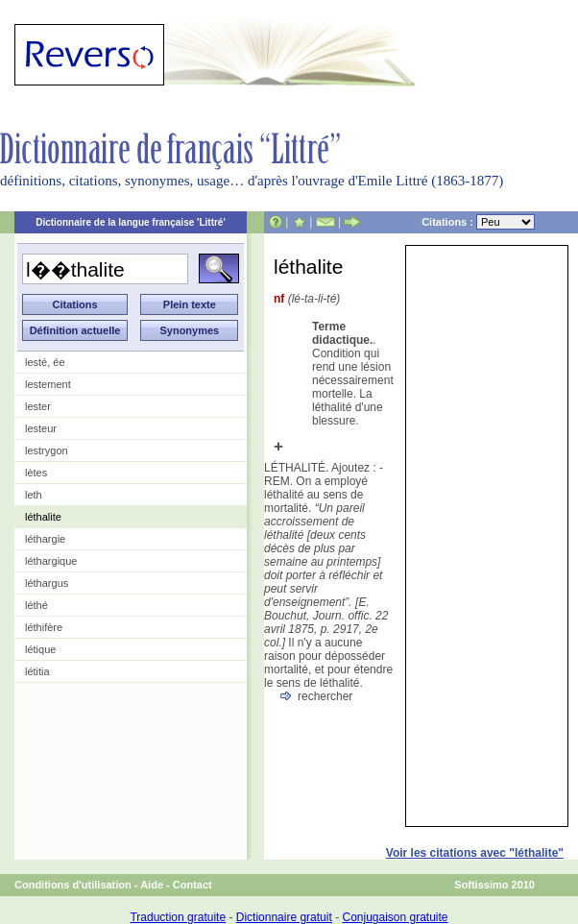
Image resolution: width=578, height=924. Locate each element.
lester (38, 406)
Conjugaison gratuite (395, 917)
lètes (36, 473)
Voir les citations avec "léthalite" (475, 853)
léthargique (51, 561)
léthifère (44, 627)
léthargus (47, 583)
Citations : (478, 222)
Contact (193, 885)
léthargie (45, 539)
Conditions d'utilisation (73, 885)
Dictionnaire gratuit (284, 917)
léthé (36, 605)
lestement (48, 384)
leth (34, 495)
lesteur (41, 428)
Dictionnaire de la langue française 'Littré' (131, 222)
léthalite (43, 517)
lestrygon (47, 450)
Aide (152, 885)
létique (40, 649)
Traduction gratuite (178, 917)
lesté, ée (45, 362)
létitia (37, 671)
